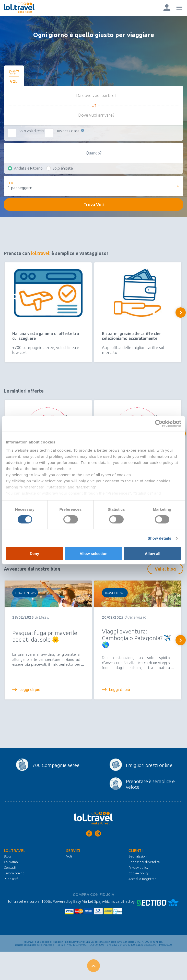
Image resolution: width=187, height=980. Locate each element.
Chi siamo (11, 862)
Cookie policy (138, 873)
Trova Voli (94, 204)
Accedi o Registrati (143, 879)
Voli (69, 856)
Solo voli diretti (31, 131)
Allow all (153, 554)
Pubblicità (11, 879)
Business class (70, 131)
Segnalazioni (138, 856)
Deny (34, 554)
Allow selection (93, 554)
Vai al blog (165, 569)
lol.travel (40, 253)
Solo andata (63, 168)
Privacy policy (138, 867)
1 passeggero (20, 188)
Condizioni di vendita (144, 862)
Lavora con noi (15, 873)
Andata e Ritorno (28, 168)
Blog (7, 856)
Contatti (10, 867)
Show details (160, 538)
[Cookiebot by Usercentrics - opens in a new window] (159, 424)
